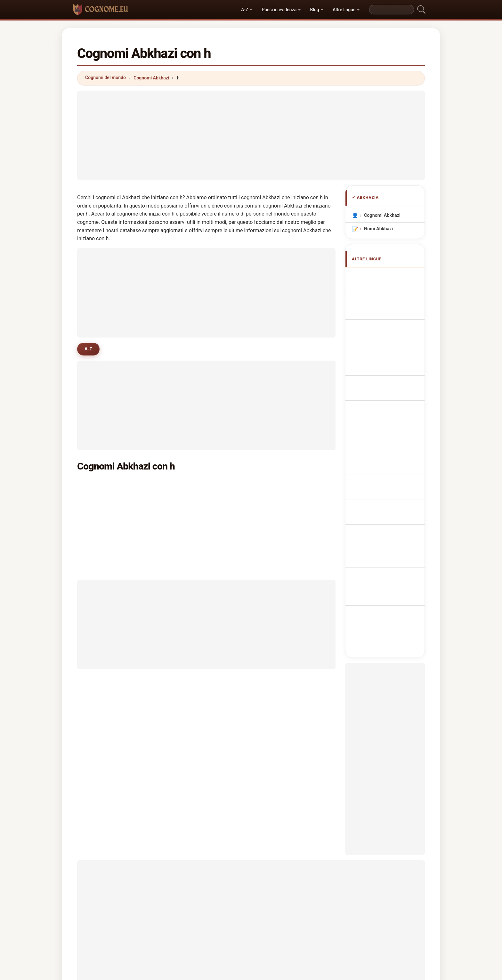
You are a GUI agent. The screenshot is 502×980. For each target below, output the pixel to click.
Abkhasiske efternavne (392, 412)
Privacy (334, 933)
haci (99, 488)
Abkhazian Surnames (390, 288)
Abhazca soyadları (387, 478)
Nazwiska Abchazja (388, 370)
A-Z (245, 10)
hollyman (192, 503)
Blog (314, 10)
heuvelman (194, 488)
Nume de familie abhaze (393, 455)
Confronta (275, 933)
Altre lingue (344, 10)
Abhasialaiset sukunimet (380, 428)
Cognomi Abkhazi (151, 78)
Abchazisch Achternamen (379, 385)
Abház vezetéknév (387, 443)
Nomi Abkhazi (378, 229)
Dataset (306, 933)
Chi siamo (208, 933)
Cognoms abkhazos (389, 338)
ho (97, 503)
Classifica (242, 933)
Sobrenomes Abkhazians (379, 355)
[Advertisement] (251, 135)
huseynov (280, 488)
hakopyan (105, 519)
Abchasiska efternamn (391, 466)
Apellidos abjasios (387, 276)
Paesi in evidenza (279, 10)
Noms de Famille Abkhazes (383, 303)
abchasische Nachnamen (379, 321)
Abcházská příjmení (388, 400)
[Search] (392, 10)
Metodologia (173, 933)
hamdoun (192, 519)
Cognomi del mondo (105, 78)
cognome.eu (251, 908)
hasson (277, 503)
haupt (276, 519)
